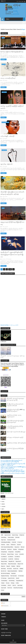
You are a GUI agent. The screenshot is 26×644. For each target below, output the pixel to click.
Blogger (23, 30)
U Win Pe (9, 586)
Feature (4, 65)
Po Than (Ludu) (21, 576)
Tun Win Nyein (4, 586)
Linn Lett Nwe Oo (4, 559)
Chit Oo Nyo (17, 538)
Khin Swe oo (10, 550)
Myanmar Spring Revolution (12, 571)
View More (23, 33)
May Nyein (13, 566)
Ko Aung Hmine (21, 550)
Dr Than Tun (20, 542)
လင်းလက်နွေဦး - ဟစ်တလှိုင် (7, 136)
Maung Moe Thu (11, 562)
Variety (3, 509)
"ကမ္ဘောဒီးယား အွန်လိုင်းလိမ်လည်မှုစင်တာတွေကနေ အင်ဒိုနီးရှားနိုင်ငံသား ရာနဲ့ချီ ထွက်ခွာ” (13, 464)
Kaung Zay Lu (17, 547)
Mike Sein (18, 566)
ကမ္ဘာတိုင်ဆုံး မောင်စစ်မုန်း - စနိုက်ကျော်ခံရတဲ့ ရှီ (16, 443)
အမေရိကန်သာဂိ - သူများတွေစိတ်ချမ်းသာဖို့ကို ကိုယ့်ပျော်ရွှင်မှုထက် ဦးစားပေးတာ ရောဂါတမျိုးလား (12, 255)
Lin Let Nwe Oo (17, 557)
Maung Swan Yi (18, 562)
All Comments (5, 606)
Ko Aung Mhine (18, 552)
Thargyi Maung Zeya (19, 581)
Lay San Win (21, 554)
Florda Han (3, 545)
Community (4, 499)
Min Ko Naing (3, 569)
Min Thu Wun (10, 569)
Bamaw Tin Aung (15, 535)
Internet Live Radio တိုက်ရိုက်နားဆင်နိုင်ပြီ (9, 325)
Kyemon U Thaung (10, 554)
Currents (3, 504)
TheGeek (4, 239)
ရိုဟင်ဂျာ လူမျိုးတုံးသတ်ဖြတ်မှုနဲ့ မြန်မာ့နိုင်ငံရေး (12, 52)
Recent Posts (4, 34)
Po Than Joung (4, 578)
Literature (4, 150)
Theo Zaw (8, 583)
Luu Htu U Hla (11, 559)
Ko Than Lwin (3, 554)
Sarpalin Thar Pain (11, 578)
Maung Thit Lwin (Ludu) (12, 564)
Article (4, 178)
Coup (3, 38)
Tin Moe (17, 583)
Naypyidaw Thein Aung (5, 576)
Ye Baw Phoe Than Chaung (18, 588)
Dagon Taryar (4, 540)
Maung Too (3, 566)
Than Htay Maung (4, 581)
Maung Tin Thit (20, 564)
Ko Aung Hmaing (4, 552)
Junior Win (19, 545)
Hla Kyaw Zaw (13, 545)
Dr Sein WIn (14, 542)
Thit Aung (13, 583)
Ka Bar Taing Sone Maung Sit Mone (7, 547)
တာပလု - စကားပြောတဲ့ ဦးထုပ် (8, 78)
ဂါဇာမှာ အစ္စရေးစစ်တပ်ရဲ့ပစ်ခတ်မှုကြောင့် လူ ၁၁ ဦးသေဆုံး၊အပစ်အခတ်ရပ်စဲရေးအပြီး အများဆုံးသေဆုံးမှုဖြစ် (13, 471)
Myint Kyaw (21, 571)
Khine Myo (15, 550)
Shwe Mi (17, 578)
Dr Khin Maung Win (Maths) (6, 542)
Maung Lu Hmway (4, 562)
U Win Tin (14, 586)
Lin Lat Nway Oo (5, 123)
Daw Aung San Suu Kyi (11, 540)
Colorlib (15, 642)
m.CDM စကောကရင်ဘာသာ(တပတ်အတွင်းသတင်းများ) (13, 473)
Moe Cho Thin (16, 569)
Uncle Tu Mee (20, 586)
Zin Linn (3, 590)
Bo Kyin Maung (4, 538)
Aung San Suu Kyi (8, 535)
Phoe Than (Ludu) (14, 576)
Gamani (8, 545)
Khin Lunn (23, 547)
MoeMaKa (21, 569)
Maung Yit (8, 566)
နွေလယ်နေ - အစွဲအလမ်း (7, 164)
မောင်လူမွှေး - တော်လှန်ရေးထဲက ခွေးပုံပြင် (15, 438)
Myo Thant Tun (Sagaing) (5, 574)
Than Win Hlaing (12, 581)
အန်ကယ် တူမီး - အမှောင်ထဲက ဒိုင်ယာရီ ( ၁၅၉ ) (16, 432)
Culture (5, 92)
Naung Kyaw (13, 574)
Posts (3, 603)
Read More (3, 60)
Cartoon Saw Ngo (11, 538)
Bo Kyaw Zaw (22, 535)
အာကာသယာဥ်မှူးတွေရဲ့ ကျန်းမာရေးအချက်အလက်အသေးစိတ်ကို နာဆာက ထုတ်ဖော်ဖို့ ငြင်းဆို (11, 461)
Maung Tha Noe (4, 564)
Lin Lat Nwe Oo (11, 557)
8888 (2, 535)
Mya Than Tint (4, 571)
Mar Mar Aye (17, 559)
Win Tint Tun (10, 588)
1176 (10, 270)
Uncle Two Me (4, 588)
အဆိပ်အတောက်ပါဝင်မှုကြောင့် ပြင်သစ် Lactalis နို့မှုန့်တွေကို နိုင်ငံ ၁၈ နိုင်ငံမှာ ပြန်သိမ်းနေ (13, 468)
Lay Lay (16, 554)
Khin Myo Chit (4, 550)
